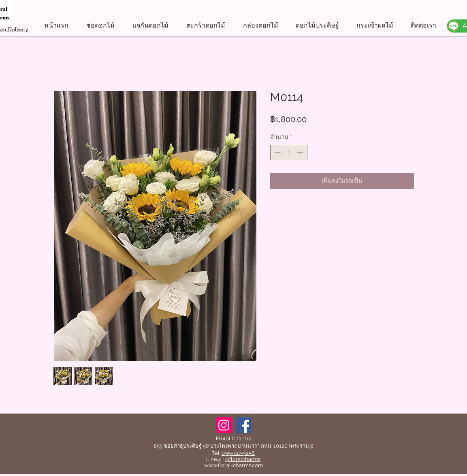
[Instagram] (224, 425)
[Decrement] (277, 153)
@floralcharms (243, 459)
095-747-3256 (238, 453)
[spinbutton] (289, 153)
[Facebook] (244, 425)
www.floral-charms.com (233, 465)
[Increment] (301, 153)
